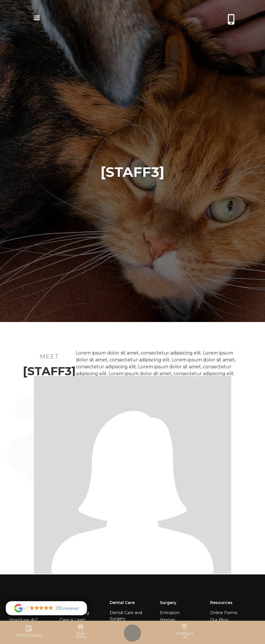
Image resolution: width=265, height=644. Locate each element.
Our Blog (219, 620)
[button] (35, 19)
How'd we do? (24, 620)
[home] (134, 19)
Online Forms (224, 613)
